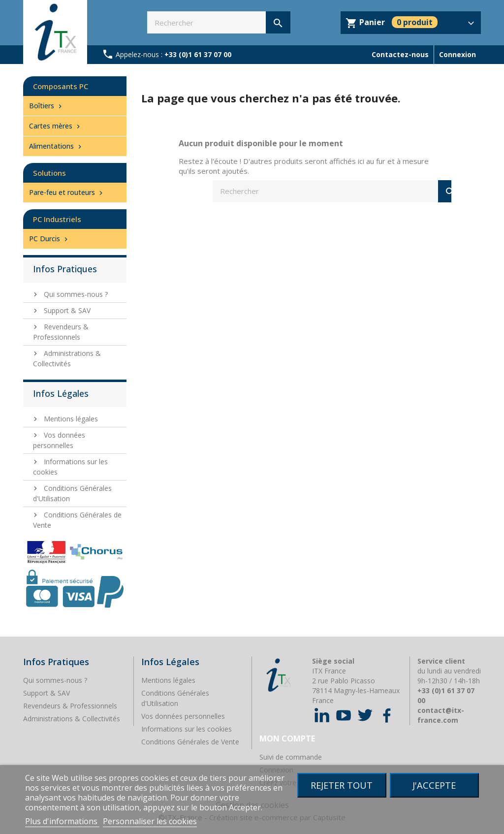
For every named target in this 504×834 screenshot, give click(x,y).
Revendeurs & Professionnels (61, 332)
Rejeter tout (342, 785)
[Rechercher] (219, 22)
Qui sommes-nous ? (75, 294)
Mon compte (287, 738)
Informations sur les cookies (187, 729)
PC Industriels (57, 219)
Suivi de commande (291, 757)
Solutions (49, 173)
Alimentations (56, 146)
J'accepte (434, 785)
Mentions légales (70, 419)
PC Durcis (49, 239)
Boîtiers (47, 106)
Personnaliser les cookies (150, 821)
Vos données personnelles (183, 716)
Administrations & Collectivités (67, 358)
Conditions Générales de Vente (190, 742)
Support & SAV (66, 310)
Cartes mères (56, 126)
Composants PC (61, 86)
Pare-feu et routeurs (67, 192)
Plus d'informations (62, 821)
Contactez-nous (400, 54)
